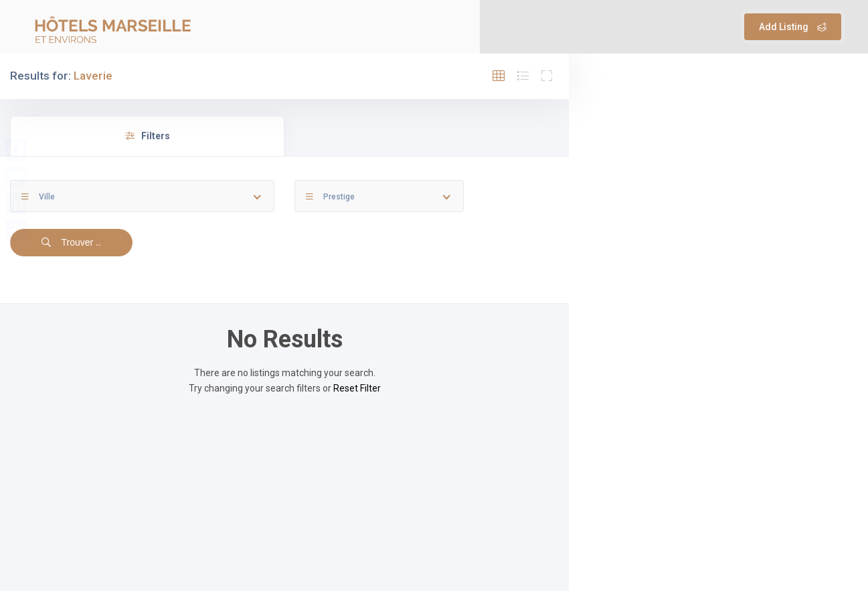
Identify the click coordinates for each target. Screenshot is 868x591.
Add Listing (793, 27)
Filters (148, 136)
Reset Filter (357, 388)
